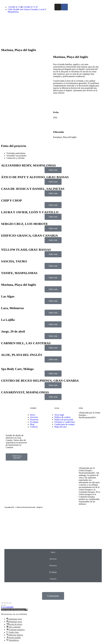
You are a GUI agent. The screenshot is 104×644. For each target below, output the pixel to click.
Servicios (53, 559)
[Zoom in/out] (10, 603)
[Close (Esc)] (2, 603)
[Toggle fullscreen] (7, 603)
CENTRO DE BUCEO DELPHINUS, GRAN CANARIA (40, 381)
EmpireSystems (48, 507)
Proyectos (53, 566)
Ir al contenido (7, 607)
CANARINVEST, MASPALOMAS (25, 392)
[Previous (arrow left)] (2, 605)
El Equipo (53, 572)
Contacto (53, 579)
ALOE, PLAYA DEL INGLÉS (22, 355)
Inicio (53, 552)
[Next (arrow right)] (5, 605)
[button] (14, 610)
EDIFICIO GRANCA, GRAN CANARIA (29, 236)
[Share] (5, 603)
